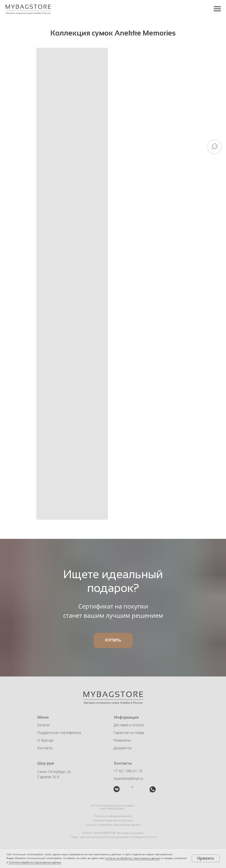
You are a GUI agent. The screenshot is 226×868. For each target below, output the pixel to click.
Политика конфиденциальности (113, 816)
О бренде (46, 740)
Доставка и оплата (129, 725)
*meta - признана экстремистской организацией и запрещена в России (114, 837)
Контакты (45, 748)
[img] (117, 789)
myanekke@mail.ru (128, 778)
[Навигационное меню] (217, 9)
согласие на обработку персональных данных (133, 858)
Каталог (44, 725)
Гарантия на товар (129, 733)
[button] (141, 789)
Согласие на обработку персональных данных (113, 825)
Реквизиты (122, 740)
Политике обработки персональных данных (35, 862)
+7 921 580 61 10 (128, 771)
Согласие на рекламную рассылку (113, 820)
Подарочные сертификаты (59, 733)
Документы (123, 748)
